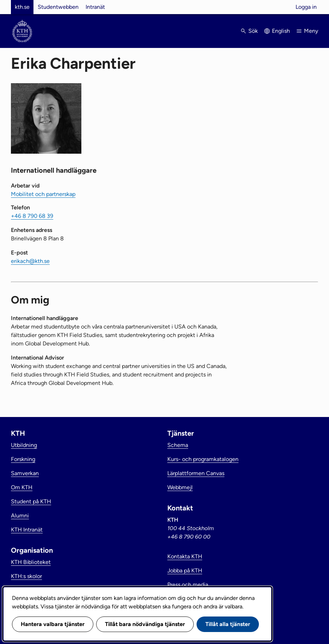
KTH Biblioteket (31, 562)
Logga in (306, 7)
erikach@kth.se (30, 261)
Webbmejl (180, 487)
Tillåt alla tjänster (228, 624)
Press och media (188, 585)
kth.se (22, 7)
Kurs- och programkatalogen (203, 459)
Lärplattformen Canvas (196, 473)
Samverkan (25, 473)
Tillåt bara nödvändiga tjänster (145, 624)
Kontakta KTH (185, 556)
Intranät (95, 7)
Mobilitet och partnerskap (43, 194)
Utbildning (24, 445)
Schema (178, 445)
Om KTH (22, 487)
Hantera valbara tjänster (53, 624)
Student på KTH (31, 501)
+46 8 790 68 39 (32, 216)
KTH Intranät (27, 530)
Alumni (20, 516)
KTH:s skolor (26, 576)
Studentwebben (58, 7)
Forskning (23, 459)
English (281, 31)
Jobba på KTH (185, 571)
